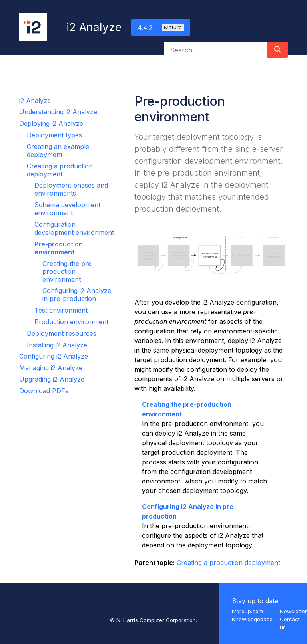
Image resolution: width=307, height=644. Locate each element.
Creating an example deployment (58, 151)
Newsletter (293, 611)
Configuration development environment (74, 228)
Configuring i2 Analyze (54, 356)
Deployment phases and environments (71, 189)
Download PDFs (44, 391)
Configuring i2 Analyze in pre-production (77, 295)
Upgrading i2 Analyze (52, 379)
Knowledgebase (252, 619)
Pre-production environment (59, 248)
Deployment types (54, 135)
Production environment (71, 322)
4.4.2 (161, 28)
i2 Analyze (35, 101)
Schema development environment (67, 209)
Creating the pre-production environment (68, 271)
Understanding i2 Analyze (58, 112)
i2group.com (247, 611)
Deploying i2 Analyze (51, 123)
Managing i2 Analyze (51, 368)
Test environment (61, 310)
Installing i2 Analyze (57, 345)
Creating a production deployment (60, 170)
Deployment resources (62, 333)
